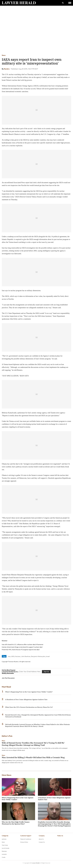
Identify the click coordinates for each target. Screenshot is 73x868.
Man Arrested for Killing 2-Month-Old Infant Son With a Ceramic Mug (33, 757)
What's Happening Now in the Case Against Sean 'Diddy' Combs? (29, 692)
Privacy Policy (24, 842)
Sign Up (46, 672)
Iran (9, 656)
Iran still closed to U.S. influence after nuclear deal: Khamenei (23, 644)
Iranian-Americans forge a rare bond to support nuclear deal (22, 647)
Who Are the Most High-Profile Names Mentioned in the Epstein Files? (16, 823)
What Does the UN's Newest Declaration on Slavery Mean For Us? (29, 707)
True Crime (5, 845)
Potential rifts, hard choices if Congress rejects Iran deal (21, 650)
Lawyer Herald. (36, 863)
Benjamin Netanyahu (38, 656)
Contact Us (42, 842)
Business (4, 851)
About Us (41, 839)
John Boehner (26, 656)
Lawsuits (4, 854)
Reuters (7, 69)
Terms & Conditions (26, 839)
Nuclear (18, 656)
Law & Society (6, 848)
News (4, 55)
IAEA (13, 656)
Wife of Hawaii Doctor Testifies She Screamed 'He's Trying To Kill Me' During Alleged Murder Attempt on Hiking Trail (33, 744)
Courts (4, 857)
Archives (4, 839)
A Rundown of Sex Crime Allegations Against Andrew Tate (26, 699)
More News (7, 775)
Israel (48, 656)
